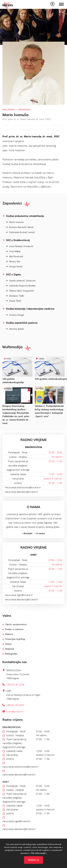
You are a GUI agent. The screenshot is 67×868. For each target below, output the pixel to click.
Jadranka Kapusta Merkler (21, 286)
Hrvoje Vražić (14, 267)
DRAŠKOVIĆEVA (34, 447)
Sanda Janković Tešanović (21, 281)
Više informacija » (38, 853)
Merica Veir (13, 262)
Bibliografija (11, 654)
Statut (8, 644)
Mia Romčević (14, 257)
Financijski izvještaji (15, 639)
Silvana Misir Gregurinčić (20, 291)
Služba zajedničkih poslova (20, 323)
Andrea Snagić (15, 315)
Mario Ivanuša (15, 222)
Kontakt (28, 534)
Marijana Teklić (15, 296)
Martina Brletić (15, 329)
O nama (41, 534)
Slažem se (33, 860)
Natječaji (9, 649)
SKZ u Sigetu (12, 275)
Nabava (9, 634)
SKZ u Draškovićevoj (16, 240)
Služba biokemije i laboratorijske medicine (28, 309)
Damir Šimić (14, 301)
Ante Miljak (13, 251)
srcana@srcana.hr (15, 712)
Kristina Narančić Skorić (20, 227)
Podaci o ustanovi (14, 629)
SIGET (33, 555)
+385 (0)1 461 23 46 (15, 685)
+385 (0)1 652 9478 (15, 705)
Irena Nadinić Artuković (19, 246)
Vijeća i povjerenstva (16, 625)
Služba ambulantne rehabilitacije (23, 216)
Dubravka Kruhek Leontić (20, 232)
